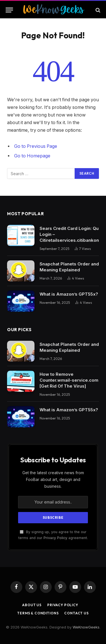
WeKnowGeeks (86, 627)
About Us (32, 605)
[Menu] (9, 10)
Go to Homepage (32, 156)
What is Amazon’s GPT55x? (69, 294)
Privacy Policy (55, 538)
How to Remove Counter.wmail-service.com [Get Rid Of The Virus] (69, 380)
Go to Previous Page (36, 146)
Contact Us (76, 613)
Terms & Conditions (38, 613)
